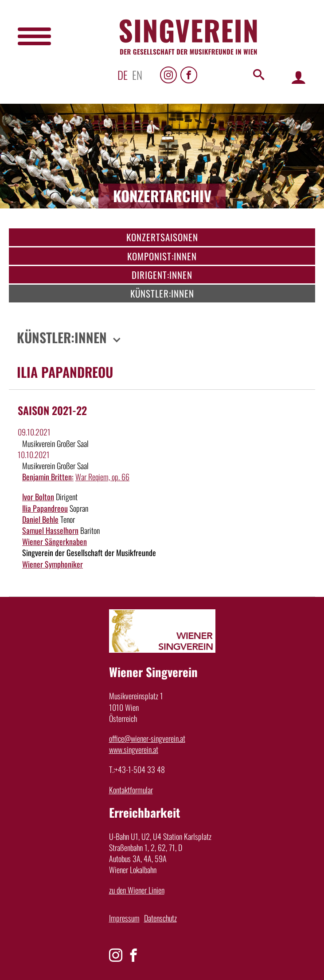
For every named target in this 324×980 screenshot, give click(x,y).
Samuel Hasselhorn (50, 530)
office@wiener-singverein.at (147, 738)
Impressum (124, 918)
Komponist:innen (162, 256)
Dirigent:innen (162, 275)
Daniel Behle (40, 519)
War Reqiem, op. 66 (102, 477)
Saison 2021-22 (52, 410)
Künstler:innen (162, 293)
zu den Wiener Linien (137, 890)
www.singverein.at (134, 749)
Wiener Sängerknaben (55, 541)
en (137, 75)
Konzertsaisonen (162, 237)
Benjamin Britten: (48, 477)
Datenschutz (160, 918)
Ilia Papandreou (45, 508)
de (123, 75)
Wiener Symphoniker (53, 564)
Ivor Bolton (38, 497)
